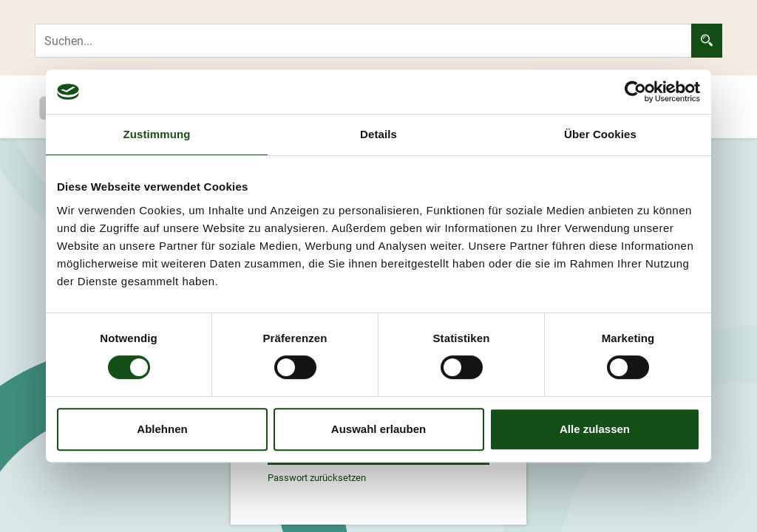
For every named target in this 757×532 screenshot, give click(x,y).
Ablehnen (162, 429)
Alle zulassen (595, 429)
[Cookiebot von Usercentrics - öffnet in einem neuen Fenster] (635, 92)
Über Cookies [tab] (600, 134)
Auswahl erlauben (378, 429)
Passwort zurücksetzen (317, 478)
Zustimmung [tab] (157, 134)
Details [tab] (378, 134)
